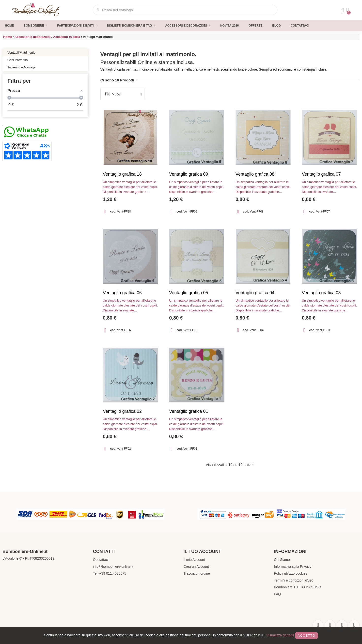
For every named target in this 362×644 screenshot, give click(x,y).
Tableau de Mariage (21, 67)
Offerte (255, 26)
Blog (276, 26)
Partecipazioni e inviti (77, 26)
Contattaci (300, 26)
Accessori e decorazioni (188, 26)
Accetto (306, 636)
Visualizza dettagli (280, 635)
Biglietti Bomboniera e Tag (131, 26)
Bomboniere (35, 26)
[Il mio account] (342, 10)
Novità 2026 (229, 26)
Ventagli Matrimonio (21, 53)
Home (9, 26)
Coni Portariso (17, 60)
